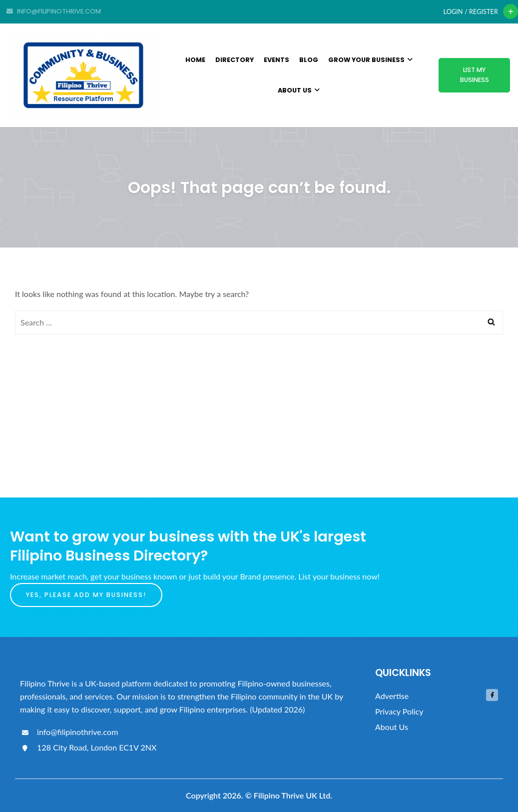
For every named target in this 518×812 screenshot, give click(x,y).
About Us (299, 90)
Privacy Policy (399, 711)
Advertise (392, 696)
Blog (309, 60)
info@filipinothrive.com (69, 732)
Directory (235, 60)
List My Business (475, 75)
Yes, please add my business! (86, 595)
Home (195, 60)
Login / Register (471, 11)
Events (276, 60)
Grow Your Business (370, 60)
